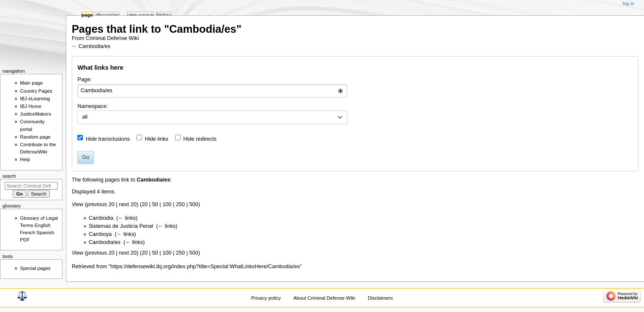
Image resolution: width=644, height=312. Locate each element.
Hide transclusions (108, 139)
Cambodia (101, 218)
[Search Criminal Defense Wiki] (31, 186)
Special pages (35, 268)
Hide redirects (200, 139)
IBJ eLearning (35, 99)
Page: (84, 79)
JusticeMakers (35, 114)
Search (9, 176)
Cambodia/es (95, 46)
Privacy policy (266, 298)
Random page (35, 137)
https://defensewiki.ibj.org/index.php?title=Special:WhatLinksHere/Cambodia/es (205, 267)
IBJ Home (31, 106)
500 (194, 204)
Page (87, 15)
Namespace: (92, 106)
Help (25, 159)
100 (167, 204)
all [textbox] (85, 117)
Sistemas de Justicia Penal (121, 226)
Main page (31, 83)
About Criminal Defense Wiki (324, 298)
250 (180, 204)
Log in (628, 3)
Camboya (100, 234)
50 (155, 204)
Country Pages (36, 91)
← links (127, 218)
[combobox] (212, 91)
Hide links (157, 139)
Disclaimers (380, 298)
